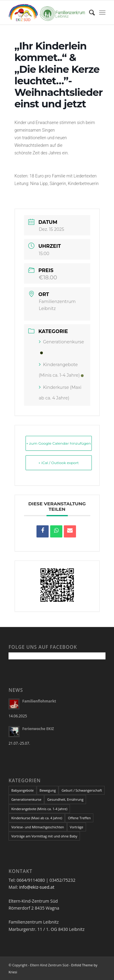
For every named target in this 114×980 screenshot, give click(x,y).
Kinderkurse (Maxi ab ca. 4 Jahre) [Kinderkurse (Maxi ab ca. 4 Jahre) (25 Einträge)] (37, 818)
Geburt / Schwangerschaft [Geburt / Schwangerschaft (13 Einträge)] (82, 790)
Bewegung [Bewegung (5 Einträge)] (48, 790)
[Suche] (89, 12)
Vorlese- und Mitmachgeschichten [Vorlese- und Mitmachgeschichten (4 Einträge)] (38, 827)
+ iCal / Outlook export (59, 463)
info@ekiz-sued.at (37, 887)
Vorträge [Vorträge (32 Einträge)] (77, 827)
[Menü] (102, 12)
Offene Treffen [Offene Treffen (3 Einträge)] (79, 818)
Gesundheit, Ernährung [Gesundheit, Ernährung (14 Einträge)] (65, 799)
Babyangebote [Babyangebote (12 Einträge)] (22, 790)
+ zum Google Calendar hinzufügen (59, 443)
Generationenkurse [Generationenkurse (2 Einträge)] (26, 799)
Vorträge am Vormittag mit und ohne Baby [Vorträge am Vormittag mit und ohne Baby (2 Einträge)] (44, 836)
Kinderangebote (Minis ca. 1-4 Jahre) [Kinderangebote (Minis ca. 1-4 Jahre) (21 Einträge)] (39, 809)
